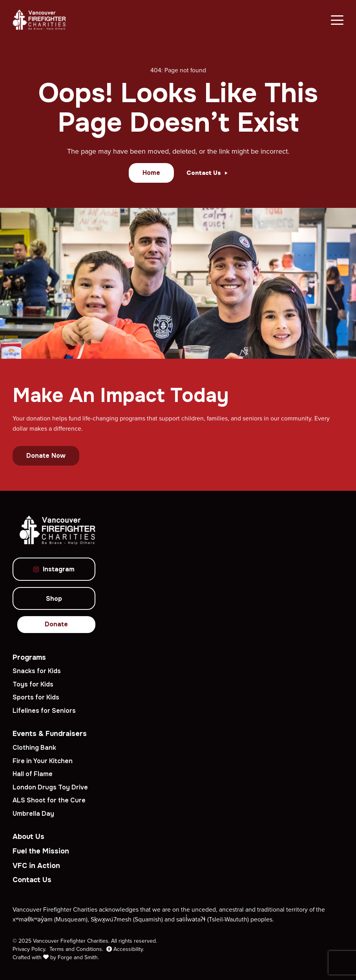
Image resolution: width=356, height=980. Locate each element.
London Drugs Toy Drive (50, 787)
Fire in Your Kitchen (43, 761)
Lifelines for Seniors (44, 711)
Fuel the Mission (41, 851)
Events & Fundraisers (50, 734)
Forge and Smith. (78, 957)
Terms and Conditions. (76, 949)
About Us (28, 837)
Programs (29, 657)
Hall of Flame (33, 774)
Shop (54, 599)
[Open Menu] (337, 20)
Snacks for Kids (37, 671)
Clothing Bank (34, 748)
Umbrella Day (33, 814)
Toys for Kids (33, 684)
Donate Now (46, 456)
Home (151, 173)
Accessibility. (125, 949)
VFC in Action (36, 866)
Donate (56, 624)
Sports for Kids (36, 697)
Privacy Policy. (29, 949)
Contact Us (32, 880)
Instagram (54, 569)
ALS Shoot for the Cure (49, 800)
